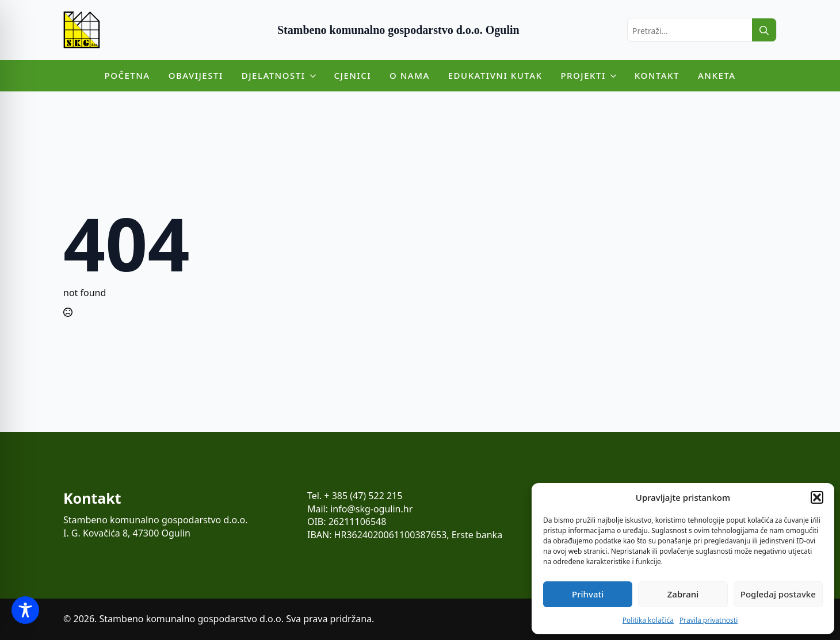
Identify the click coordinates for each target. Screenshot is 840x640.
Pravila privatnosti (709, 620)
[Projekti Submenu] (616, 76)
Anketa (717, 75)
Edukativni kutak (495, 75)
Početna (127, 75)
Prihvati (588, 594)
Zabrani (683, 594)
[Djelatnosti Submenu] (315, 76)
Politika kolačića (648, 620)
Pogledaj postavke (778, 594)
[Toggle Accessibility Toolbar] (25, 610)
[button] (817, 497)
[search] (764, 30)
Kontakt (657, 75)
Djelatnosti (274, 75)
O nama (410, 75)
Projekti (583, 75)
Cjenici (353, 75)
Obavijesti (196, 75)
